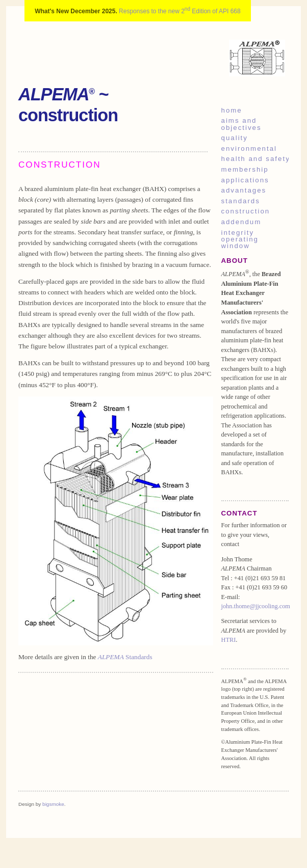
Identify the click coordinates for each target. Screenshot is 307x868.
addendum (241, 222)
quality (235, 138)
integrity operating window (240, 239)
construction (246, 211)
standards (241, 201)
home (232, 110)
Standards (125, 657)
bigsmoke (53, 804)
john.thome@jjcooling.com (256, 606)
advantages (244, 190)
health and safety (255, 159)
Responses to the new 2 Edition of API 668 (180, 11)
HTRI (229, 640)
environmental (249, 148)
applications (245, 180)
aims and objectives (241, 124)
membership (245, 169)
